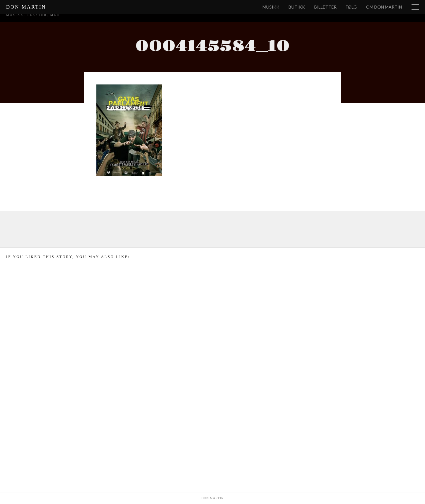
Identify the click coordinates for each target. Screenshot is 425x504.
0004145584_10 (212, 46)
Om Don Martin (384, 7)
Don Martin (26, 7)
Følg (351, 7)
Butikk (297, 7)
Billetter (325, 7)
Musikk (271, 7)
